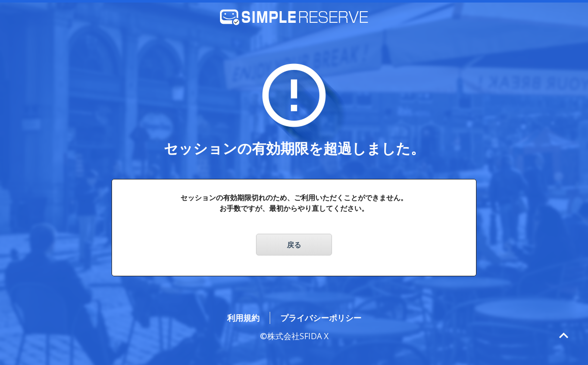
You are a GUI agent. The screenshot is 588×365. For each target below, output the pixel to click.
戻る (294, 245)
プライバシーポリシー (321, 318)
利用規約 (243, 318)
